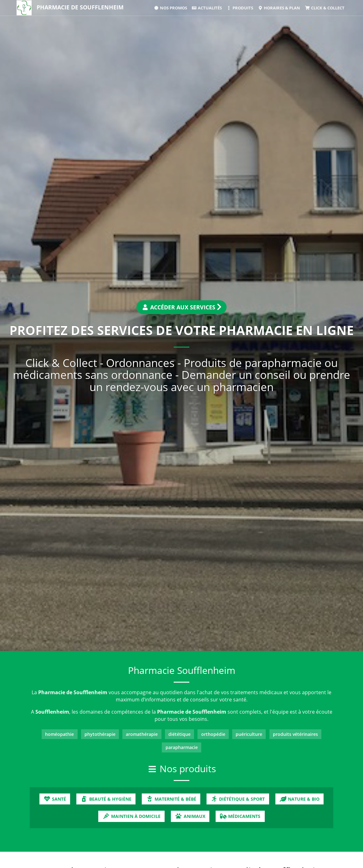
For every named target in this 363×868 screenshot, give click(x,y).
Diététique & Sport (238, 799)
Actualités (207, 8)
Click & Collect (325, 8)
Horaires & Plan (279, 8)
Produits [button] (240, 8)
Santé (55, 799)
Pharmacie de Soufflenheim (80, 7)
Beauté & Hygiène (106, 799)
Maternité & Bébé (171, 799)
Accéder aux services (181, 307)
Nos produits (188, 769)
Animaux (190, 816)
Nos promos (170, 8)
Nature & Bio (299, 799)
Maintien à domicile (132, 816)
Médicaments (240, 816)
